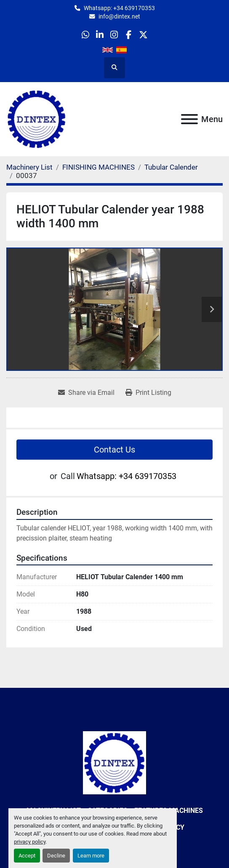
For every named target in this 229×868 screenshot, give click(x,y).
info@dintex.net (119, 16)
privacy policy (30, 842)
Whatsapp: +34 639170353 (119, 8)
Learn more (91, 856)
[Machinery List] (29, 167)
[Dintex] (114, 762)
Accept (27, 856)
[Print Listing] (148, 393)
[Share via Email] (86, 393)
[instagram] (114, 35)
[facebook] (129, 35)
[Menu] (189, 119)
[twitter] (143, 35)
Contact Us (114, 450)
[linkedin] (100, 35)
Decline (56, 856)
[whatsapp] (85, 35)
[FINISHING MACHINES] (99, 167)
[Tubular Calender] (171, 167)
